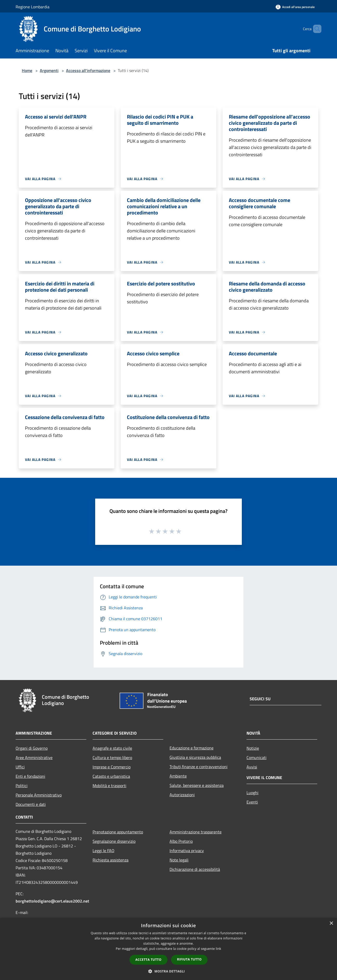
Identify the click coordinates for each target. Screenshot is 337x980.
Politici (22, 786)
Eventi (252, 802)
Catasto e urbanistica (111, 776)
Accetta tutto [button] (148, 960)
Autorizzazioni (182, 795)
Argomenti (49, 70)
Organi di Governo (32, 748)
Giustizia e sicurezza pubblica (195, 757)
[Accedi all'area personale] (295, 7)
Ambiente (178, 776)
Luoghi (252, 793)
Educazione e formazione (192, 748)
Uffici (20, 767)
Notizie (253, 748)
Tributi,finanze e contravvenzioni (199, 767)
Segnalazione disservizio (114, 841)
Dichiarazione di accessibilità (195, 869)
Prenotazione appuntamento (118, 832)
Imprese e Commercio (112, 767)
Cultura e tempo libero (112, 757)
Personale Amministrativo (39, 795)
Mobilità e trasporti (109, 786)
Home (27, 70)
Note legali (179, 860)
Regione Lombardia (33, 7)
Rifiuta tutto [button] (189, 959)
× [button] (331, 923)
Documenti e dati (31, 804)
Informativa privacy (187, 851)
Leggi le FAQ (103, 851)
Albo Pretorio (181, 841)
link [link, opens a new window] (219, 949)
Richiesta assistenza (111, 860)
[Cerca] (315, 29)
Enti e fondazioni (30, 776)
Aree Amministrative (34, 757)
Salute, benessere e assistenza (197, 785)
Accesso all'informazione (88, 70)
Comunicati (257, 757)
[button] (168, 971)
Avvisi (252, 767)
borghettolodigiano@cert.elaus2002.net (52, 901)
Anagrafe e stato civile (112, 748)
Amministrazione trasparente (196, 832)
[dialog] (168, 949)
